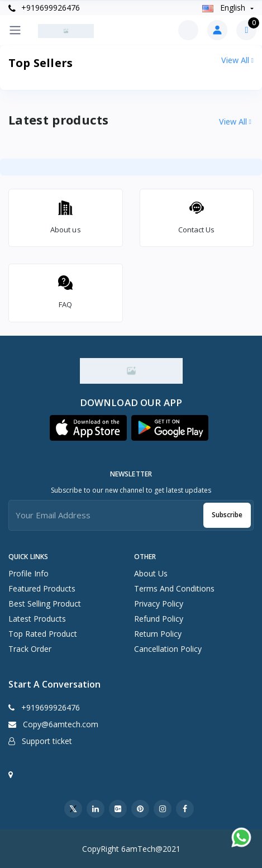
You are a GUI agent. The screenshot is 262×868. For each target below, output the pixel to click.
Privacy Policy (159, 604)
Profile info (28, 573)
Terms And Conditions (174, 588)
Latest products (37, 619)
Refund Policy (159, 619)
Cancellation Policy (168, 649)
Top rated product (43, 634)
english (225, 8)
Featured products (42, 588)
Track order (30, 649)
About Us (151, 573)
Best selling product (45, 604)
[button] (88, 428)
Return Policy (158, 634)
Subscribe (227, 515)
